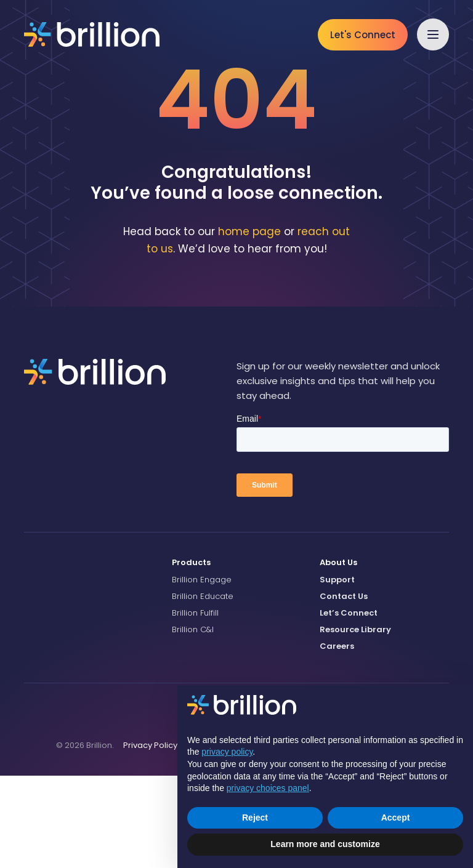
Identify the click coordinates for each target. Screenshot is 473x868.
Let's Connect (363, 35)
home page (249, 323)
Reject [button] (255, 818)
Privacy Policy (150, 837)
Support (337, 671)
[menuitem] (236, 655)
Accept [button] (396, 818)
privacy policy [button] (227, 752)
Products (191, 655)
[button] (433, 34)
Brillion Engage (202, 671)
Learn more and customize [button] (325, 844)
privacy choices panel (268, 788)
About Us (338, 655)
